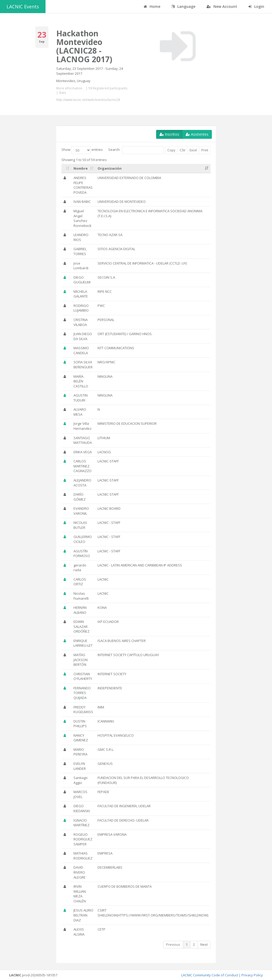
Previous (173, 944)
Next (204, 944)
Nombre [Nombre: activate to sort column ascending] (81, 168)
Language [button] (183, 6)
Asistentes (197, 134)
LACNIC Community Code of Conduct (210, 975)
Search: (136, 150)
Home (152, 6)
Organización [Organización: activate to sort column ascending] (110, 168)
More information (69, 88)
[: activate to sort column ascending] (66, 169)
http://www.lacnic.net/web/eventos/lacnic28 (88, 100)
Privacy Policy (252, 975)
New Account (222, 6)
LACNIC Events (23, 7)
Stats (62, 93)
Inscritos (169, 134)
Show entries (82, 150)
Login (256, 6)
